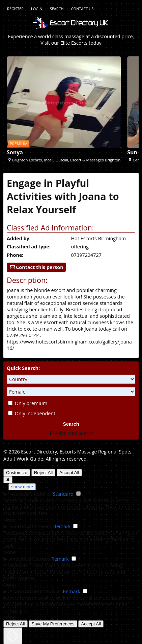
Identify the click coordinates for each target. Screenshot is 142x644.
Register (15, 9)
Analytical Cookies (30, 559)
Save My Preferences (53, 624)
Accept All (69, 473)
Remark (62, 526)
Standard (63, 494)
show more (22, 487)
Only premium (28, 403)
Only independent (32, 413)
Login (37, 9)
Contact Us (82, 9)
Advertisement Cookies (35, 591)
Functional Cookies (31, 526)
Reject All (44, 473)
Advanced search (71, 433)
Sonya (15, 152)
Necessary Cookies (31, 494)
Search (57, 9)
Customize (17, 473)
